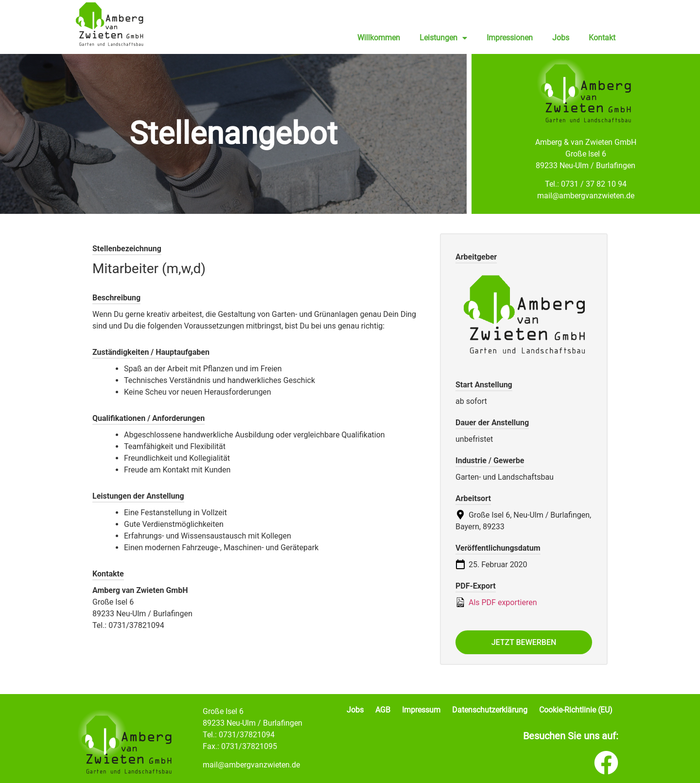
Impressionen (510, 38)
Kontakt (602, 38)
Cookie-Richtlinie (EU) (576, 710)
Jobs (561, 38)
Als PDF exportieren (496, 602)
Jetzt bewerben (524, 642)
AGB (383, 710)
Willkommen (379, 38)
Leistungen (443, 38)
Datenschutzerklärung (490, 710)
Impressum (421, 710)
